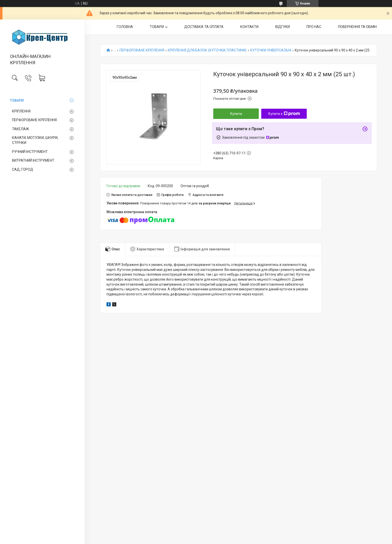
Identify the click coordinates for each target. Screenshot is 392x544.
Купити (236, 114)
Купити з (284, 114)
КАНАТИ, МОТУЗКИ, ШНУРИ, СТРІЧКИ (35, 140)
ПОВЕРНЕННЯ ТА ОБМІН (357, 27)
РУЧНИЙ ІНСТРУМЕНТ (30, 152)
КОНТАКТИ (249, 27)
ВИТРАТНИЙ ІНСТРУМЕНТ (33, 160)
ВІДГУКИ (282, 27)
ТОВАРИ (17, 100)
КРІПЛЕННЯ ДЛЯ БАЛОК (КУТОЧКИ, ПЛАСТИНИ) (207, 50)
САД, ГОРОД (23, 169)
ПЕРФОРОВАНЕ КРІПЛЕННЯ (34, 120)
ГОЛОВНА (125, 27)
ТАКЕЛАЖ (20, 129)
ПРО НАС (314, 27)
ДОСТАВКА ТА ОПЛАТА (204, 27)
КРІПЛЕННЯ (21, 111)
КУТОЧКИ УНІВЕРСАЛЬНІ (271, 50)
